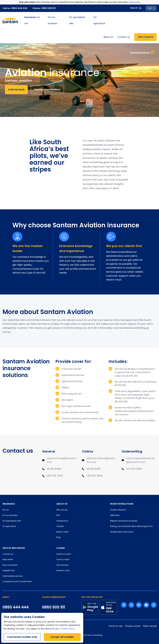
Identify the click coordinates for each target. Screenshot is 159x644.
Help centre (8, 560)
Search (136, 8)
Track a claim (63, 560)
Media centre (62, 532)
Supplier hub (8, 571)
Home (8, 52)
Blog (59, 537)
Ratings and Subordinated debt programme (131, 526)
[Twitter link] (131, 605)
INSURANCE (9, 504)
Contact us (124, 37)
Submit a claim (64, 554)
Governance (62, 521)
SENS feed (115, 515)
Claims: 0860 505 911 (44, 8)
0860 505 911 (53, 607)
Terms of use (115, 626)
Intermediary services (13, 576)
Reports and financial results (124, 521)
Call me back (16, 90)
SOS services (62, 565)
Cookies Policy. (67, 629)
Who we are (62, 510)
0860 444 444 (16, 607)
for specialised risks (23, 52)
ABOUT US (62, 504)
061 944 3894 (95, 476)
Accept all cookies (62, 637)
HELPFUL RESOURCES (14, 548)
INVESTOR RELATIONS (122, 504)
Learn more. (134, 2)
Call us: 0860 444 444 (15, 8)
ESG (58, 515)
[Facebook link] (124, 605)
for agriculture (9, 526)
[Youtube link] (146, 605)
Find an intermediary (47, 90)
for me (6, 510)
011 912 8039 (94, 469)
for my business (10, 515)
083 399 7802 (55, 476)
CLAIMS (61, 548)
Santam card (63, 571)
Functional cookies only (22, 637)
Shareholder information (122, 532)
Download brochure (142, 53)
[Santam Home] (10, 20)
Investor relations (118, 510)
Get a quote (145, 37)
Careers (60, 526)
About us (108, 37)
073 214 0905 (134, 469)
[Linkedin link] (139, 605)
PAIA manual (150, 626)
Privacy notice (133, 626)
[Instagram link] (154, 605)
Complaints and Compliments (17, 582)
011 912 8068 (54, 469)
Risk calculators (10, 565)
